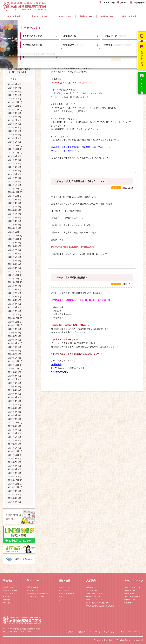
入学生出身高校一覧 (132, 597)
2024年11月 (14, 149)
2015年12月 (14, 480)
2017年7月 (13, 430)
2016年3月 (13, 469)
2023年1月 (13, 228)
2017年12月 (14, 422)
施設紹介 (6, 600)
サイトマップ (95, 632)
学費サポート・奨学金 (95, 594)
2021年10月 (14, 282)
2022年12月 (14, 232)
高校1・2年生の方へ (41, 16)
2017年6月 (13, 433)
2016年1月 (13, 476)
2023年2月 (13, 225)
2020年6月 (13, 340)
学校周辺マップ (131, 600)
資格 (60, 597)
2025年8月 (13, 117)
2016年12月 (14, 451)
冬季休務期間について (65, 53)
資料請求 (82, 632)
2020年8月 (13, 333)
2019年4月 (13, 390)
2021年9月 (13, 286)
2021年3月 (13, 307)
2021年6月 (13, 297)
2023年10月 (14, 196)
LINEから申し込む (60, 372)
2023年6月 (13, 210)
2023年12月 (14, 189)
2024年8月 (13, 160)
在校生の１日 (130, 590)
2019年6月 (13, 383)
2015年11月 (14, 484)
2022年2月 (13, 268)
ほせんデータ (130, 594)
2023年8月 (13, 203)
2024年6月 (13, 167)
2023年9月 (13, 199)
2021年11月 (14, 279)
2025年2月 (13, 138)
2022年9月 (13, 243)
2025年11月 (14, 106)
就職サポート (64, 587)
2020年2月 (13, 354)
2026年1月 (13, 99)
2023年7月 (13, 207)
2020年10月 (14, 325)
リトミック (63, 600)
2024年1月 (13, 185)
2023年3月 (13, 221)
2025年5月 (13, 127)
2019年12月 (14, 361)
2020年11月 (14, 322)
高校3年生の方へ (15, 16)
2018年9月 (13, 397)
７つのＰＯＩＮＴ (10, 594)
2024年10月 (14, 153)
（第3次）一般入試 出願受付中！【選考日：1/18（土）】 (82, 181)
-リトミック (32, 600)
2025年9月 (13, 113)
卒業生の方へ (107, 16)
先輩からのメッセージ (67, 594)
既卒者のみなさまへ (94, 597)
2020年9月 (13, 329)
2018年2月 (13, 419)
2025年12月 (14, 102)
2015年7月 (13, 494)
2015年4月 (13, 502)
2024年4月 (13, 174)
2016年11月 (14, 455)
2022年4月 (13, 261)
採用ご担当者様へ (130, 16)
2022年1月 (13, 271)
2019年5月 (13, 387)
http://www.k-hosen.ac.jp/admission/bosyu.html (72, 247)
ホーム (6, 33)
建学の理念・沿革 (10, 590)
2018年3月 (13, 415)
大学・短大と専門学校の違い (98, 603)
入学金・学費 (92, 590)
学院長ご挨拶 (8, 587)
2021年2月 (13, 311)
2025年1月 (13, 142)
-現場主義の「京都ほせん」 (38, 594)
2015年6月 (13, 498)
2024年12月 (14, 145)
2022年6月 (13, 253)
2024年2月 (13, 181)
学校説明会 (56, 365)
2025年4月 (13, 131)
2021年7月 (13, 293)
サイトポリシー (112, 632)
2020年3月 (13, 351)
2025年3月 (13, 135)
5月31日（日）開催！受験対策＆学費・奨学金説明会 (19, 56)
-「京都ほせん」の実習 (36, 597)
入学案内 (97, 25)
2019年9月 (13, 372)
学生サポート (130, 603)
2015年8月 (13, 491)
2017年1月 (13, 448)
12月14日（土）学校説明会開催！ (71, 278)
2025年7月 (13, 120)
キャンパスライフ (126, 25)
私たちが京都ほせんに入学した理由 (100, 606)
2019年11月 (14, 365)
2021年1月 (13, 315)
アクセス (70, 632)
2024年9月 (13, 156)
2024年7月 (13, 163)
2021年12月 (14, 275)
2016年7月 (13, 462)
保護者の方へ (86, 16)
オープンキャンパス (94, 600)
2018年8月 (13, 401)
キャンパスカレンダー (133, 587)
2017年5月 (13, 437)
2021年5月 (13, 300)
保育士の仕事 (64, 590)
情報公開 (6, 603)
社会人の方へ (65, 16)
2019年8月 (13, 376)
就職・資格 (71, 25)
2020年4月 (13, 347)
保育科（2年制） (34, 587)
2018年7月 (13, 405)
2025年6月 (13, 124)
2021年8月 (13, 289)
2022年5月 (13, 257)
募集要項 (90, 587)
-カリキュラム (33, 590)
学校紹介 (15, 25)
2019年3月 (13, 394)
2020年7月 (13, 336)
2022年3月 (13, 264)
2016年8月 (13, 458)
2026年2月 (13, 95)
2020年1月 (13, 358)
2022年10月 (14, 239)
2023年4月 (13, 217)
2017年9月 (13, 426)
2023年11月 (14, 192)
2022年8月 (13, 246)
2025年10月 (14, 109)
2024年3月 (13, 178)
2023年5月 (13, 214)
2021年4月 (13, 304)
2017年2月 (13, 444)
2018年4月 (13, 412)
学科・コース (43, 25)
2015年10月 (14, 487)
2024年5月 (13, 171)
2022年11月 (14, 235)
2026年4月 (13, 88)
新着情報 (16, 33)
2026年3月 (13, 91)
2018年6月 (13, 408)
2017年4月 (13, 440)
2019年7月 (13, 379)
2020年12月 (14, 318)
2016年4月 (13, 466)
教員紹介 (6, 597)
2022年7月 (13, 250)
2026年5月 (13, 84)
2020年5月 (13, 343)
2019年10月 (14, 369)
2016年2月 (13, 473)
